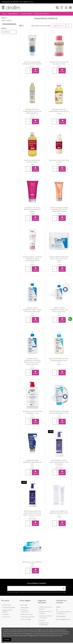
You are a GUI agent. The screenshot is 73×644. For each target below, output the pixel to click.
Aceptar (7, 639)
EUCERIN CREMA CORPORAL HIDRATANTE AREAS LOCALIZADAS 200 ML (32, 259)
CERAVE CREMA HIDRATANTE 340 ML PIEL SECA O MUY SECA (59, 259)
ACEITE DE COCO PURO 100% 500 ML (59, 161)
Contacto (42, 620)
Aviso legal (24, 605)
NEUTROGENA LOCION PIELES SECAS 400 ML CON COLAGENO (59, 462)
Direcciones (6, 617)
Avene (59, 515)
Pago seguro (25, 608)
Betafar (32, 115)
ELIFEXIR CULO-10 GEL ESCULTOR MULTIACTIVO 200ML (32, 210)
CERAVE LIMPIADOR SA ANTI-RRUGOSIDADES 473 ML (59, 360)
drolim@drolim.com (65, 619)
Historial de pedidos (9, 608)
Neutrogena (59, 466)
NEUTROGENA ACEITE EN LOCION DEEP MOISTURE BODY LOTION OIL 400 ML (32, 513)
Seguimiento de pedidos (8, 611)
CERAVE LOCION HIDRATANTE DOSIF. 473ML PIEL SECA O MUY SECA (32, 310)
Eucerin (32, 262)
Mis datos (6, 614)
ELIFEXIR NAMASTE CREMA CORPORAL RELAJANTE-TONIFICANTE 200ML (59, 210)
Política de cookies (27, 614)
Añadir (36, 71)
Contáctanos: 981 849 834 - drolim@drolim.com (17, 2)
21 (69, 26)
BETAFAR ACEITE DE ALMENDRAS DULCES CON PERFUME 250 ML (32, 111)
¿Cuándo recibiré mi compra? (45, 612)
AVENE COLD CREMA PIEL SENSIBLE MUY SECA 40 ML (59, 512)
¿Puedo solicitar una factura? (46, 608)
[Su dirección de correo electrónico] (34, 588)
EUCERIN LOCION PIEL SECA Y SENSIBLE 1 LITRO (32, 412)
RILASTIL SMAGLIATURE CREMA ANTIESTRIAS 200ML (32, 63)
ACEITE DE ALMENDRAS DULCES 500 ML (32, 161)
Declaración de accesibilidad (44, 624)
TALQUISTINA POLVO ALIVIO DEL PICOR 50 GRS (59, 63)
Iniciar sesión (7, 605)
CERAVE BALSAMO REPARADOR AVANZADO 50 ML (32, 462)
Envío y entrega (26, 619)
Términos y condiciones (25, 611)
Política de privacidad (28, 617)
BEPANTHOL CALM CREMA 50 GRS (32, 563)
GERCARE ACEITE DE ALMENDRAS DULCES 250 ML (59, 110)
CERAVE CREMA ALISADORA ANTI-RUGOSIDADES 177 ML (59, 412)
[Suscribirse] (64, 588)
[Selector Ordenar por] (59, 26)
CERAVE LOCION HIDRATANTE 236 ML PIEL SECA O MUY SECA (59, 310)
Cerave (59, 262)
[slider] (2, 24)
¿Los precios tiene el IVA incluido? (46, 617)
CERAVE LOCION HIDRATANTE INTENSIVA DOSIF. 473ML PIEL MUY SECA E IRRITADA (32, 361)
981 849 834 (62, 616)
